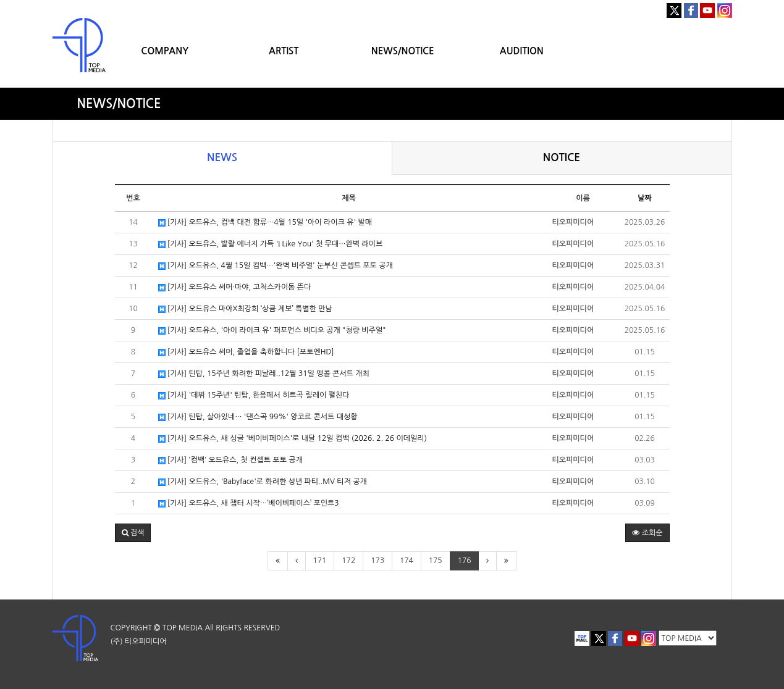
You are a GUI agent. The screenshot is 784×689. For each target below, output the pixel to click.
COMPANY (165, 51)
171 (320, 561)
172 (348, 561)
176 (465, 561)
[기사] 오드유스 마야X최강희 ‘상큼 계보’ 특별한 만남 (245, 309)
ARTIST (284, 51)
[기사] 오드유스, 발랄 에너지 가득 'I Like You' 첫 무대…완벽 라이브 (271, 244)
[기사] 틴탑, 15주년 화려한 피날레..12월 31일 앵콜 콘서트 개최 (264, 374)
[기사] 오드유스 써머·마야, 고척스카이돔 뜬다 (235, 287)
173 (377, 561)
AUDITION (522, 51)
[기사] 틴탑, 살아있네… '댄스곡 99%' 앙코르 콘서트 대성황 (258, 417)
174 (407, 561)
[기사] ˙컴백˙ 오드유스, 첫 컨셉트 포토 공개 (230, 460)
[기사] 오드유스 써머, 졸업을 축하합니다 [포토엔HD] (246, 352)
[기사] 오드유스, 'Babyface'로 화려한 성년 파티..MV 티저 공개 (263, 482)
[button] (133, 533)
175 (436, 561)
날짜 (645, 198)
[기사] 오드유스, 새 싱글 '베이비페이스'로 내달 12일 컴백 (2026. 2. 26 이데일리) (293, 439)
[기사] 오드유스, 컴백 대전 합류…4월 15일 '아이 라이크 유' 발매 (265, 223)
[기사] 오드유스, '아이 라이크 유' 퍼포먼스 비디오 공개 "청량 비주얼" (272, 331)
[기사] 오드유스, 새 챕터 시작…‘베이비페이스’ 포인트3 (249, 503)
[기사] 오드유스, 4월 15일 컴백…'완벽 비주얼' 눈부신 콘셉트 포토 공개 (276, 266)
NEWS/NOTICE (403, 51)
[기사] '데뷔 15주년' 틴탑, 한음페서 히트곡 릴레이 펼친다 (254, 395)
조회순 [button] (647, 533)
